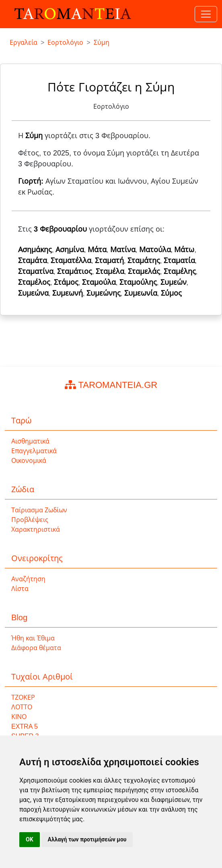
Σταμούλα (99, 282)
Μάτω (184, 250)
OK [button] (30, 839)
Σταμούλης (138, 282)
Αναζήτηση (28, 579)
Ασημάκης (35, 250)
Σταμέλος (34, 282)
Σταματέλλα (71, 261)
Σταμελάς (144, 271)
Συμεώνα (33, 293)
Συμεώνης (104, 293)
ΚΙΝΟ (19, 717)
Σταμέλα (110, 271)
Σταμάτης (144, 261)
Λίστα (20, 589)
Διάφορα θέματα (36, 648)
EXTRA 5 (25, 726)
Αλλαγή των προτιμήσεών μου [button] (87, 839)
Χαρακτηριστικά (36, 529)
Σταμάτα (33, 261)
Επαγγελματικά (34, 451)
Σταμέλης (180, 271)
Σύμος (171, 293)
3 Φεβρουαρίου (60, 229)
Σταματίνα (36, 271)
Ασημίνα (70, 250)
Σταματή (109, 261)
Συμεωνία (141, 293)
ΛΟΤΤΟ (22, 707)
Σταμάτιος (75, 271)
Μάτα (97, 250)
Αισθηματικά (30, 441)
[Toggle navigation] (206, 14)
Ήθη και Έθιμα (33, 638)
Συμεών (174, 282)
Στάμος (66, 282)
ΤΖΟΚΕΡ (23, 697)
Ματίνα (123, 250)
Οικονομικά (29, 461)
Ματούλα (155, 250)
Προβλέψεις (30, 520)
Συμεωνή (68, 293)
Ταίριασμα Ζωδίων (39, 510)
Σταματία (179, 261)
